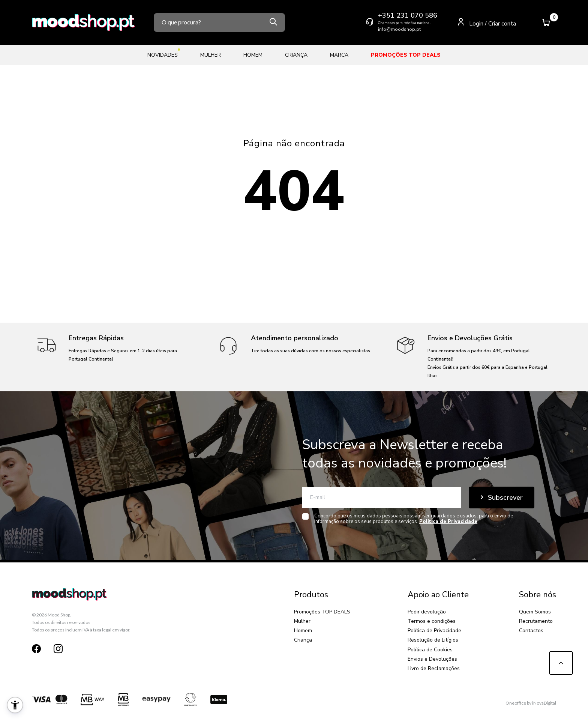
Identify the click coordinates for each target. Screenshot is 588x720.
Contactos (531, 631)
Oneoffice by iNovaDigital (531, 703)
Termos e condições (432, 621)
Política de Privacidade (434, 631)
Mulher (211, 55)
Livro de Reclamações (434, 668)
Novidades (163, 53)
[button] (15, 705)
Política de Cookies (430, 650)
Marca (339, 55)
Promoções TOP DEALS (406, 55)
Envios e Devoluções (432, 659)
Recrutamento (536, 621)
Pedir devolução (427, 612)
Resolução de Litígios (433, 640)
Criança (296, 55)
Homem (253, 55)
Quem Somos (535, 612)
